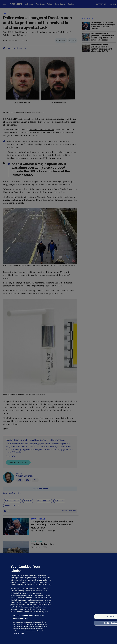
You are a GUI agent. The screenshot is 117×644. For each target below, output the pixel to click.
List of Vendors (18, 634)
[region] (58, 599)
